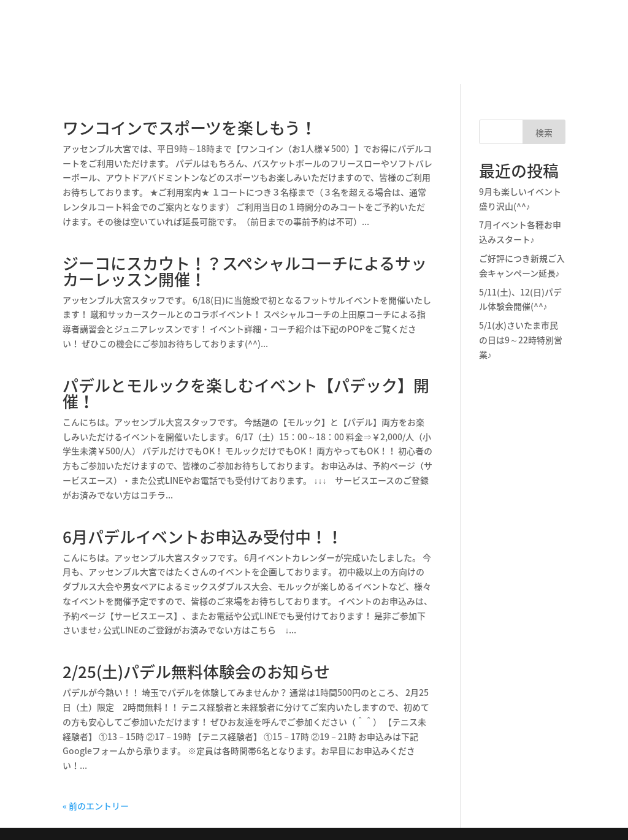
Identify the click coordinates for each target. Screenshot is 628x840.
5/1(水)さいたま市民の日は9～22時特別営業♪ (521, 340)
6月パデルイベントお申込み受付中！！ (203, 536)
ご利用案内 (538, 62)
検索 (544, 132)
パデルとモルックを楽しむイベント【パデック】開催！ (246, 393)
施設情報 (137, 32)
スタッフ (470, 32)
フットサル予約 (538, 36)
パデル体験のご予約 (392, 32)
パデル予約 (538, 17)
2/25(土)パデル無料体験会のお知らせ (196, 671)
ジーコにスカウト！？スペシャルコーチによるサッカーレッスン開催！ (245, 271)
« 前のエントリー (96, 806)
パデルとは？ (200, 32)
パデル (258, 32)
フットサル (310, 32)
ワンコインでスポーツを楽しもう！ (190, 128)
